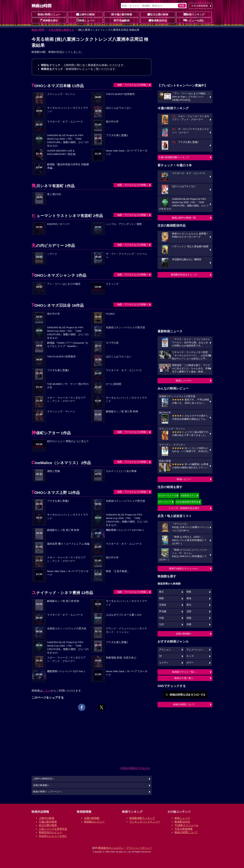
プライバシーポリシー (139, 848)
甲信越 (163, 611)
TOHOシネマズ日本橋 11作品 (58, 86)
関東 (189, 592)
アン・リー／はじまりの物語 (64, 284)
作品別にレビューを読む (53, 836)
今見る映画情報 (184, 829)
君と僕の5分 (54, 194)
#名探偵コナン (188, 495)
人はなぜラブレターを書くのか (124, 615)
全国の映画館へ (184, 634)
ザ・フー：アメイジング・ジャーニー (126, 256)
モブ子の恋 (112, 343)
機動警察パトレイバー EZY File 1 (125, 530)
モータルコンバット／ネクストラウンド (68, 110)
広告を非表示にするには (135, 768)
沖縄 (189, 624)
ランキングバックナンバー (145, 822)
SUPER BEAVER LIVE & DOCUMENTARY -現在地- (62, 152)
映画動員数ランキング (142, 818)
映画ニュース (85, 20)
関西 (161, 598)
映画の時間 (38, 30)
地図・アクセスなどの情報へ (133, 85)
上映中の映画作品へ (44, 779)
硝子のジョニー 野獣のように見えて (68, 441)
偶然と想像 (53, 471)
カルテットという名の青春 (121, 471)
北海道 (163, 605)
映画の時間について (184, 704)
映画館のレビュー (94, 822)
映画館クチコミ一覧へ (184, 672)
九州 (161, 624)
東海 (189, 598)
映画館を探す (49, 20)
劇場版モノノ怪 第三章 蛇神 (122, 411)
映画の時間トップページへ (47, 792)
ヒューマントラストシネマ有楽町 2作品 (67, 216)
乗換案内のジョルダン (111, 848)
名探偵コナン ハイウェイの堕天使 (125, 327)
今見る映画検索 (200, 6)
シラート (52, 254)
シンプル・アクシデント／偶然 (124, 224)
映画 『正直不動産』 (118, 571)
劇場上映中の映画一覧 (184, 218)
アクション (165, 650)
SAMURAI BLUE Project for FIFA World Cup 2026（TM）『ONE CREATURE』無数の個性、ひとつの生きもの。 (68, 141)
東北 (189, 605)
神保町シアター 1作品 (51, 433)
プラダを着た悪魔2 (117, 135)
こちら (47, 691)
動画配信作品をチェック (184, 275)
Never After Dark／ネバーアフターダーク (127, 152)
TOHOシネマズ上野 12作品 (56, 493)
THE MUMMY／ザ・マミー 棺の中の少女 (68, 386)
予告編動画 (122, 20)
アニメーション (195, 650)
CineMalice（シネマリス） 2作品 (61, 463)
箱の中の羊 (112, 122)
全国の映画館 (92, 818)
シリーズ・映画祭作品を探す (184, 508)
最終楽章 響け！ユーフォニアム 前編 (68, 544)
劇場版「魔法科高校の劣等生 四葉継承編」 (68, 166)
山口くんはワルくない (119, 108)
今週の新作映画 (122, 14)
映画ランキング (194, 14)
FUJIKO (110, 314)
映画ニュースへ (184, 381)
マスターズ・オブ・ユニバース (65, 122)
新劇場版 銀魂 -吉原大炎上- (122, 658)
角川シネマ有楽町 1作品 (53, 186)
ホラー (190, 663)
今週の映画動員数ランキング (174, 157)
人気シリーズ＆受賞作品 (53, 829)
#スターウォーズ (167, 495)
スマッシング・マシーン (61, 94)
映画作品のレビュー (50, 832)
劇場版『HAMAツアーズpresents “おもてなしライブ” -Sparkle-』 (68, 345)
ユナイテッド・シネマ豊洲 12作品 (62, 593)
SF (160, 656)
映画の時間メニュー (49, 14)
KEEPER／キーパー (59, 224)
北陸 (189, 611)
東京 (161, 592)
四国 (189, 618)
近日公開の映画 (158, 14)
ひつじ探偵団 (114, 384)
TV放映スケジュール (186, 825)
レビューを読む (194, 20)
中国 (161, 618)
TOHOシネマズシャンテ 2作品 (59, 275)
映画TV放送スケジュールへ (184, 569)
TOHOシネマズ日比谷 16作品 (58, 305)
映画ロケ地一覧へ (184, 678)
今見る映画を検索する (61, 30)
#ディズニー (165, 502)
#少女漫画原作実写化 (187, 502)
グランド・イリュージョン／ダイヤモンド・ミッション (126, 630)
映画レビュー (184, 479)
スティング (112, 284)
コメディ (164, 663)
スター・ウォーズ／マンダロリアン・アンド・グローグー (66, 400)
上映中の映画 (85, 14)
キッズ (190, 656)
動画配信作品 (158, 20)
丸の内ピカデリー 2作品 (53, 246)
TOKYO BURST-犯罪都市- (121, 94)
